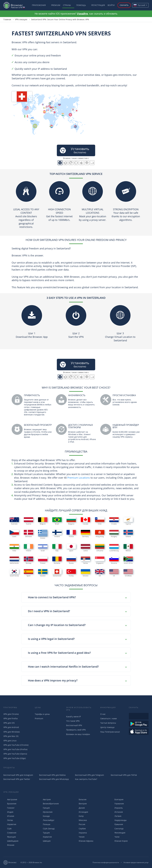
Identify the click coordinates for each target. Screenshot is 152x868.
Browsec (15, 5)
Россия (80, 824)
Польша (45, 824)
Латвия (116, 816)
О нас (103, 714)
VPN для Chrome (11, 714)
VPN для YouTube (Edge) (15, 758)
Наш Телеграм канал (110, 732)
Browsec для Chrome (60, 163)
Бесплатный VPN (74, 725)
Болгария (117, 799)
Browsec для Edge (71, 163)
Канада (44, 816)
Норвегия (10, 824)
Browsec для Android (87, 163)
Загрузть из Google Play (139, 724)
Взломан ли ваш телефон (78, 734)
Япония (9, 845)
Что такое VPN (73, 721)
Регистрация (98, 5)
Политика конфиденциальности (106, 862)
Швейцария (11, 841)
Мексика (81, 820)
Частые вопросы (108, 723)
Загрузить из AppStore (139, 732)
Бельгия (81, 799)
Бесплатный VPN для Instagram (18, 775)
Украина (81, 833)
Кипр (79, 816)
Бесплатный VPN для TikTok (124, 775)
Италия (9, 816)
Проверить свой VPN (76, 730)
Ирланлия (46, 812)
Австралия (10, 799)
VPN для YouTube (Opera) (15, 754)
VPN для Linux (10, 741)
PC (92, 163)
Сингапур (117, 829)
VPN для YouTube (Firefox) (15, 749)
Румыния (117, 824)
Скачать (124, 5)
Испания (117, 812)
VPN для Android (11, 727)
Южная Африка (84, 841)
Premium (56, 5)
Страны (67, 5)
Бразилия (10, 804)
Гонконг (9, 808)
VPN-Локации (11, 792)
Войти (111, 5)
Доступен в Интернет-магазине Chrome (139, 716)
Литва (8, 820)
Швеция (45, 841)
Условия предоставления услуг (136, 862)
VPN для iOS (9, 723)
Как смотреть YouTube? (86, 779)
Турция (44, 833)
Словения (10, 833)
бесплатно (74, 150)
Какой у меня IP (73, 717)
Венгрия (81, 804)
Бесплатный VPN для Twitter (17, 779)
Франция (10, 837)
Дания (80, 808)
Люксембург (47, 820)
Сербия (80, 829)
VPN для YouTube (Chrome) (16, 745)
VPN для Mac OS (11, 736)
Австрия (45, 799)
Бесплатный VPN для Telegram (89, 775)
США (7, 829)
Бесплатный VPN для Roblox (52, 775)
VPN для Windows (12, 732)
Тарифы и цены (42, 714)
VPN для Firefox (11, 718)
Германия (117, 804)
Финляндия (118, 833)
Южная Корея (119, 841)
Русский (139, 5)
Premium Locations (79, 478)
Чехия (80, 837)
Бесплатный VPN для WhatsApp (54, 779)
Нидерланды (119, 820)
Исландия (82, 812)
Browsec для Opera (76, 163)
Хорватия (45, 837)
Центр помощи (107, 727)
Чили (115, 837)
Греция (44, 808)
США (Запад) (47, 829)
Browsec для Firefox (65, 163)
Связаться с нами (109, 718)
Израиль (117, 808)
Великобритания (49, 804)
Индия (8, 812)
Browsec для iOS (81, 163)
